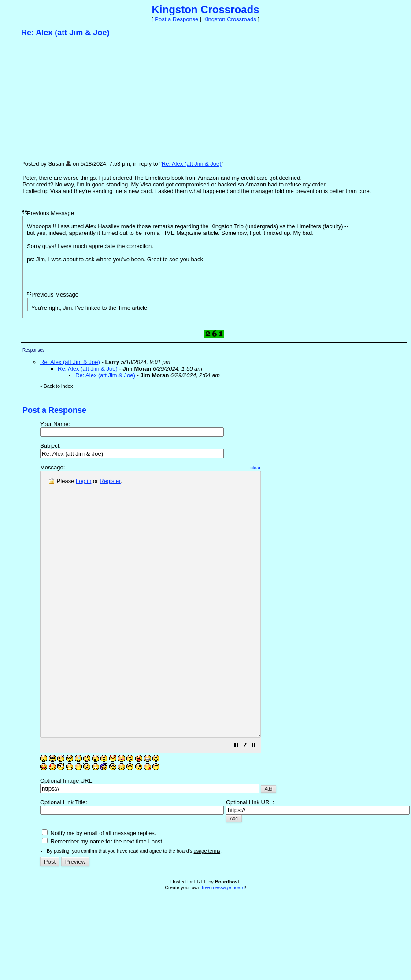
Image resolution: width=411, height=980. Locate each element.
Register (110, 481)
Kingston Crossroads (230, 19)
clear (282, 468)
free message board (223, 940)
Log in (83, 481)
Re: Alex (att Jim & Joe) (192, 164)
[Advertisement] (87, 98)
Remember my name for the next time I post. (103, 894)
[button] (263, 800)
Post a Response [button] (176, 19)
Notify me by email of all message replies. (99, 886)
